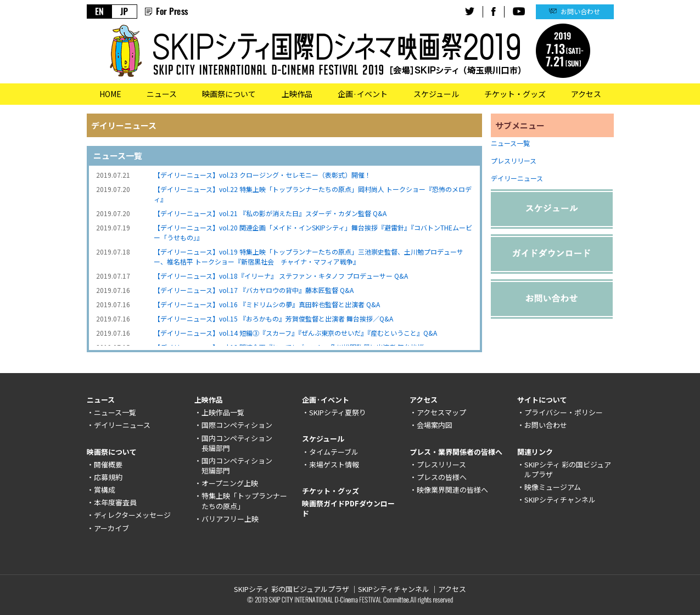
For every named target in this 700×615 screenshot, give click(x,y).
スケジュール (436, 94)
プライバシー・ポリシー (564, 412)
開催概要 (108, 464)
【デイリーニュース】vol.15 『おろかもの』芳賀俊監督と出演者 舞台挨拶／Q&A (273, 318)
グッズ (348, 491)
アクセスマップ (441, 412)
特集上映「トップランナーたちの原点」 (244, 501)
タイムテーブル (334, 452)
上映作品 (297, 94)
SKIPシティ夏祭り (338, 412)
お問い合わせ (580, 11)
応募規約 (108, 477)
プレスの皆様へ (442, 477)
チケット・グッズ (515, 94)
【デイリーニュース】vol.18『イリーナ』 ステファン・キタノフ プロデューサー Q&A (281, 276)
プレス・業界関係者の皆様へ (456, 452)
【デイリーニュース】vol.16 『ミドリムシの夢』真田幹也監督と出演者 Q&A (267, 304)
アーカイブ (111, 528)
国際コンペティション (237, 425)
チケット (316, 491)
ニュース (162, 94)
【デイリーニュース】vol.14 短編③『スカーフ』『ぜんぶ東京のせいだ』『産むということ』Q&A (295, 333)
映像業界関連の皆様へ (452, 490)
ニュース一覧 (510, 143)
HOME (110, 94)
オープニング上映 (230, 483)
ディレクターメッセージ (132, 515)
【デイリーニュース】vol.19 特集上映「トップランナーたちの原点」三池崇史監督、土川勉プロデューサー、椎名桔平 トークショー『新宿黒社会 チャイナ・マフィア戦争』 (309, 256)
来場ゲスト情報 (334, 464)
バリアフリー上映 (230, 519)
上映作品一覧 (223, 412)
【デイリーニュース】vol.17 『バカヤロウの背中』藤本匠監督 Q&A (254, 290)
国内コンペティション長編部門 (237, 443)
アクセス (586, 94)
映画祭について (229, 94)
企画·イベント (363, 94)
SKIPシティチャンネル (560, 500)
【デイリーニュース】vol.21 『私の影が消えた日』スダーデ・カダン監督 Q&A (270, 213)
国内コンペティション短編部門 (237, 466)
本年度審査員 (115, 502)
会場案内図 (435, 425)
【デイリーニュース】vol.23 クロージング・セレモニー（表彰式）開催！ (262, 175)
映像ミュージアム (553, 487)
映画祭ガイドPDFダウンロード (348, 508)
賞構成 (105, 490)
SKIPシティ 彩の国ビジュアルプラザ (568, 469)
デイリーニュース (517, 178)
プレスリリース (514, 160)
